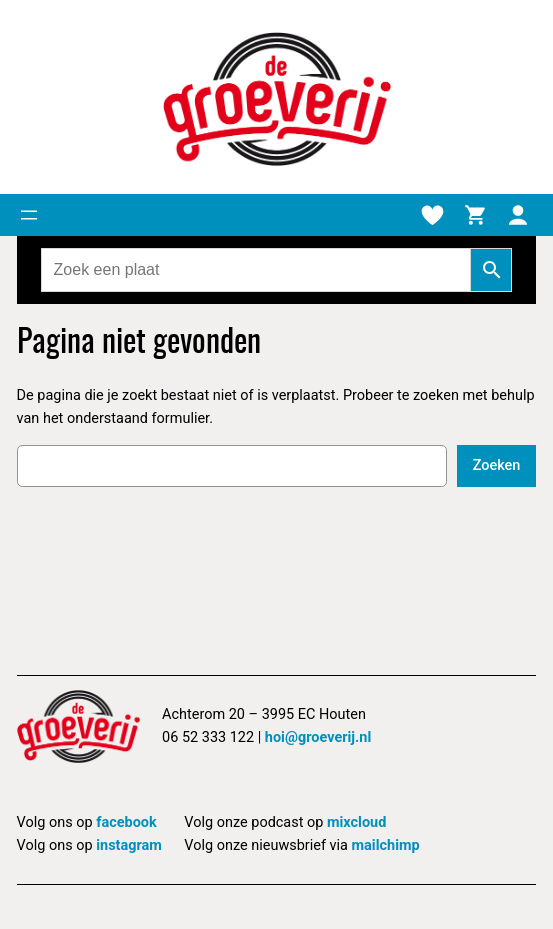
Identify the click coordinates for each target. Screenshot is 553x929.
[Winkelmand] (475, 215)
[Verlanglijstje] (432, 215)
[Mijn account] (518, 215)
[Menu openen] (29, 215)
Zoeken (497, 465)
